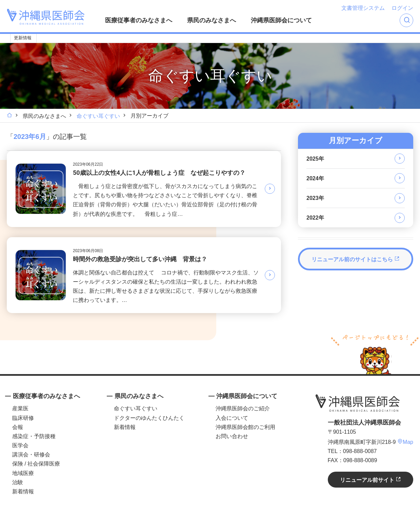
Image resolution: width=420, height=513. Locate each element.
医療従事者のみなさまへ (139, 20)
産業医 (20, 408)
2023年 (315, 198)
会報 (18, 427)
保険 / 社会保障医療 (36, 464)
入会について (232, 418)
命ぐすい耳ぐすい (98, 116)
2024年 (315, 178)
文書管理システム (363, 8)
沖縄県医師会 (358, 403)
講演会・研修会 (31, 455)
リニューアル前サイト (371, 480)
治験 (18, 482)
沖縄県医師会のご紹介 (243, 408)
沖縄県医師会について (281, 20)
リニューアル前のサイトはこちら (356, 259)
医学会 (20, 445)
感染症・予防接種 (34, 436)
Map (405, 442)
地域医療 (23, 473)
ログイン (402, 8)
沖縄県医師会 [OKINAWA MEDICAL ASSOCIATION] (46, 17)
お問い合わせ (232, 436)
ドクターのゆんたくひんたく (149, 418)
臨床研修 (23, 418)
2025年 (315, 159)
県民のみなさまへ (212, 20)
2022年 (315, 218)
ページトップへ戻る (375, 353)
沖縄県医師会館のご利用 (245, 427)
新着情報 (23, 491)
